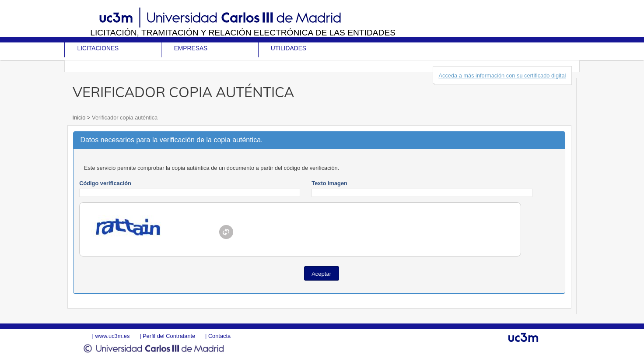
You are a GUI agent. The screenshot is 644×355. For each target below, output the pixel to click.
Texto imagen (329, 183)
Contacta (219, 336)
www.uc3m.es (112, 336)
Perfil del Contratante (169, 336)
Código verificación (105, 183)
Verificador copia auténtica (124, 118)
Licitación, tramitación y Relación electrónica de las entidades (243, 33)
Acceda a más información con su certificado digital (502, 76)
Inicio (80, 118)
